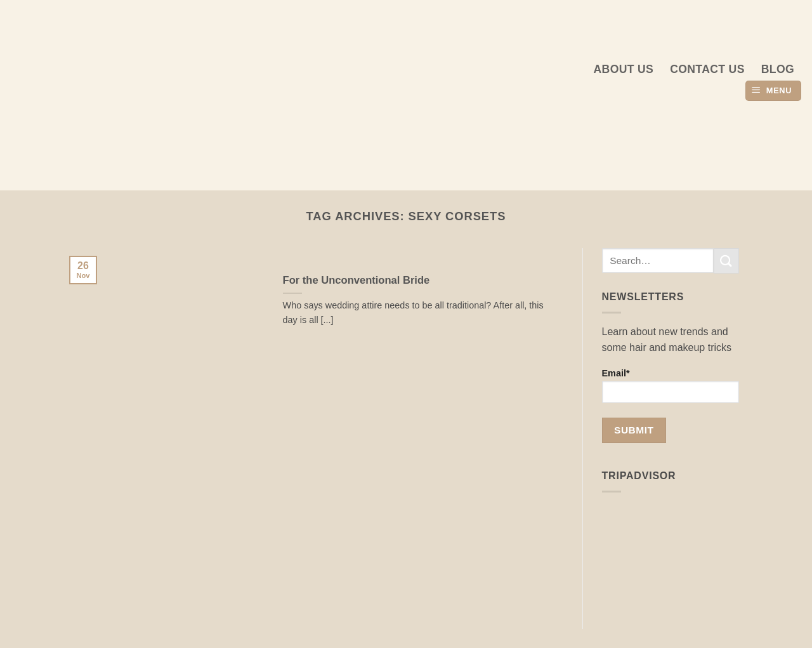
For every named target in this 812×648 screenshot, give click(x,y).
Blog (778, 69)
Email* (671, 386)
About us (624, 69)
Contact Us (707, 69)
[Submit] (726, 261)
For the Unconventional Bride (357, 280)
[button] (773, 91)
